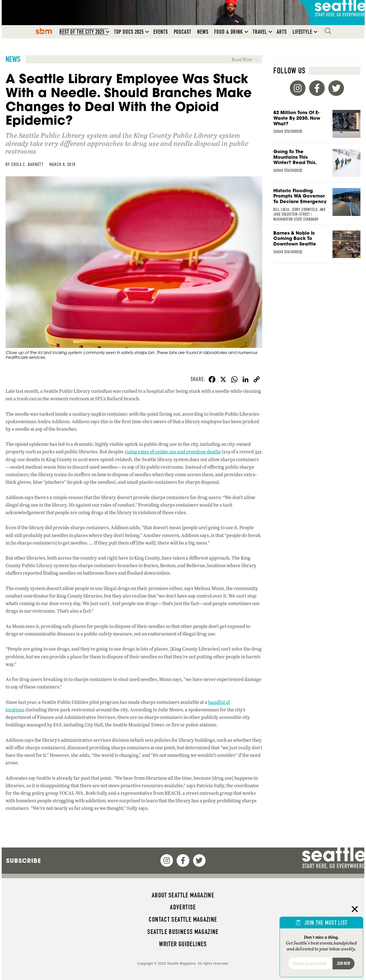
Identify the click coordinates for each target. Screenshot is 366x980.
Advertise (183, 907)
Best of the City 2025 (82, 32)
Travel (260, 32)
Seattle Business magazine (183, 932)
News (203, 32)
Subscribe (24, 861)
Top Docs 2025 (129, 32)
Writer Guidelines (183, 944)
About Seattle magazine (183, 895)
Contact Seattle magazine (183, 919)
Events (161, 32)
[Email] (310, 963)
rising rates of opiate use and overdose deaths (173, 452)
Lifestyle (303, 32)
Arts (282, 32)
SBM (44, 31)
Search (329, 31)
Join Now (343, 963)
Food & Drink (229, 32)
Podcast (183, 32)
